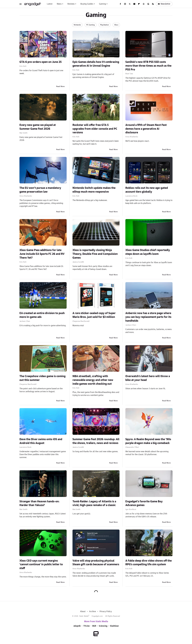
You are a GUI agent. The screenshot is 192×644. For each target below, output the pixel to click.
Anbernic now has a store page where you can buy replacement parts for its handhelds (148, 317)
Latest (50, 4)
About (83, 611)
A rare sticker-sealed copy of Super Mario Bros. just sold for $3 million (94, 315)
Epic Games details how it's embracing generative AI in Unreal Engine (96, 64)
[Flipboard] (139, 4)
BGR (94, 626)
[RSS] (153, 4)
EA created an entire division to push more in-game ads (42, 315)
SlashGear (114, 626)
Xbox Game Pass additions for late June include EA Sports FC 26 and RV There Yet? (42, 254)
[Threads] (144, 4)
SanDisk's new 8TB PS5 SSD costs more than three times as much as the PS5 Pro (148, 66)
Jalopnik (77, 626)
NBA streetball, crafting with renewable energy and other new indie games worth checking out (93, 380)
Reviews (71, 4)
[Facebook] (120, 4)
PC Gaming (91, 25)
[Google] (148, 4)
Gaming (102, 4)
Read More (60, 86)
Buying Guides (87, 4)
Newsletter (164, 4)
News (59, 4)
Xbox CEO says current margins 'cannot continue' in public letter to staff (41, 565)
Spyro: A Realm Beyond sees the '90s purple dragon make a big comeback (148, 441)
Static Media (84, 616)
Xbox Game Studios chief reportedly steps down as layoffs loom (148, 252)
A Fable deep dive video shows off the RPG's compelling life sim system (149, 563)
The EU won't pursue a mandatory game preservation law (40, 190)
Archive (92, 611)
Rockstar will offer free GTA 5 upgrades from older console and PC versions (95, 129)
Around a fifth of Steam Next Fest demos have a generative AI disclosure (146, 129)
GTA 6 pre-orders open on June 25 (41, 62)
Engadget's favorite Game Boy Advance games (144, 503)
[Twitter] (130, 4)
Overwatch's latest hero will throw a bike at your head (148, 378)
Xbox (116, 25)
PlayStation (105, 25)
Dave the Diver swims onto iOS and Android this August (41, 441)
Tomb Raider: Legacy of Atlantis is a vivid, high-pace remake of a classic (94, 503)
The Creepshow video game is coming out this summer (42, 378)
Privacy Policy (106, 611)
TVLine (87, 626)
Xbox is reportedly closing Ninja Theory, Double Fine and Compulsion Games (95, 254)
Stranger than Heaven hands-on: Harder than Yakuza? (39, 503)
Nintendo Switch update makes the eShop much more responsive (94, 190)
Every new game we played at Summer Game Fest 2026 (38, 127)
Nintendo (77, 25)
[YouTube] (134, 4)
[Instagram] (125, 4)
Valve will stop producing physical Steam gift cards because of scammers (96, 563)
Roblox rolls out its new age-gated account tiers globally (147, 190)
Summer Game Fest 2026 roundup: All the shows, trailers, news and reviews (96, 441)
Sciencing (103, 626)
